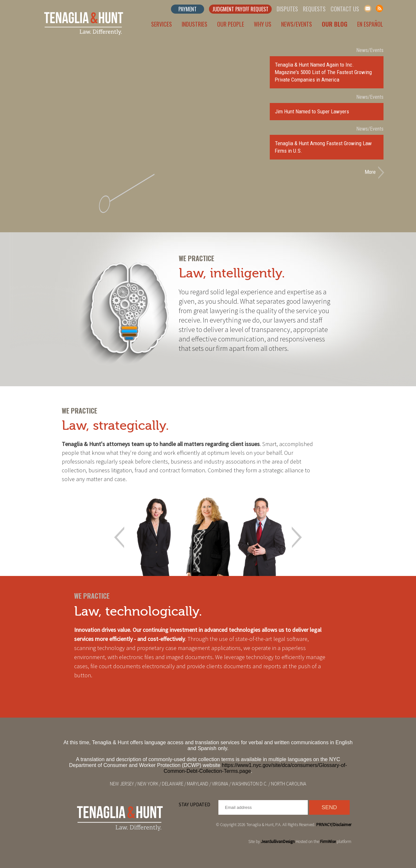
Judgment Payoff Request (240, 9)
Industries (195, 24)
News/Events (297, 24)
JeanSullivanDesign (278, 842)
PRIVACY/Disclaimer (334, 825)
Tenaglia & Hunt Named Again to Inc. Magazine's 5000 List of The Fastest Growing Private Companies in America (323, 72)
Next (297, 537)
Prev (119, 537)
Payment (188, 9)
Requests (314, 9)
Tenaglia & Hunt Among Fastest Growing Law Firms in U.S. (323, 147)
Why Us (263, 24)
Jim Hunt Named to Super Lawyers (312, 111)
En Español (370, 24)
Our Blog (335, 24)
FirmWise (328, 842)
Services (162, 24)
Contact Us (345, 9)
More (370, 172)
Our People (231, 24)
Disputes (287, 9)
